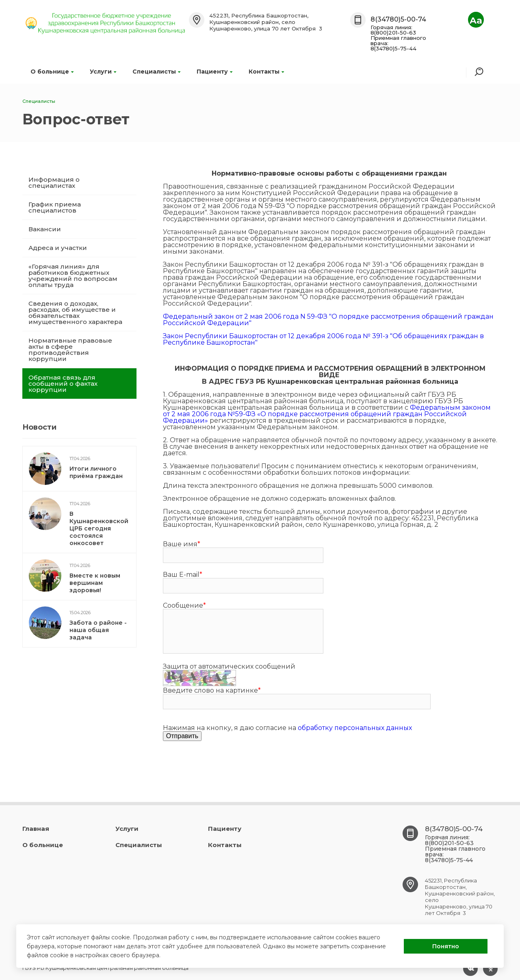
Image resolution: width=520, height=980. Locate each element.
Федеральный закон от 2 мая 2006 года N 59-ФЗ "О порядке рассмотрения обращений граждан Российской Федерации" (328, 320)
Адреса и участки (58, 248)
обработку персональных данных (355, 728)
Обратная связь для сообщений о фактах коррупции (63, 384)
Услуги (103, 72)
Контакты (266, 72)
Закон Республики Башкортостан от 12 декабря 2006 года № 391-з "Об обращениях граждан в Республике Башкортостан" (323, 339)
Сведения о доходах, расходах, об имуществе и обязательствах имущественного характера (75, 313)
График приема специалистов (55, 207)
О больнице (52, 72)
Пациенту (214, 72)
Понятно (446, 946)
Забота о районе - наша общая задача (98, 630)
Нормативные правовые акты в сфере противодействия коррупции (70, 350)
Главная (36, 829)
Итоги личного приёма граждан (96, 472)
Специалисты (156, 72)
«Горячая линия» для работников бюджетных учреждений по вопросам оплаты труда (73, 276)
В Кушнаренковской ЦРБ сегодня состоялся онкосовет (99, 528)
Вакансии (45, 229)
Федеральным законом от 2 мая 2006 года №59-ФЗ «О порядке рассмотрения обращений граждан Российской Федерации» (327, 414)
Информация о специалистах (54, 183)
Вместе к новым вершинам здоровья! (95, 583)
